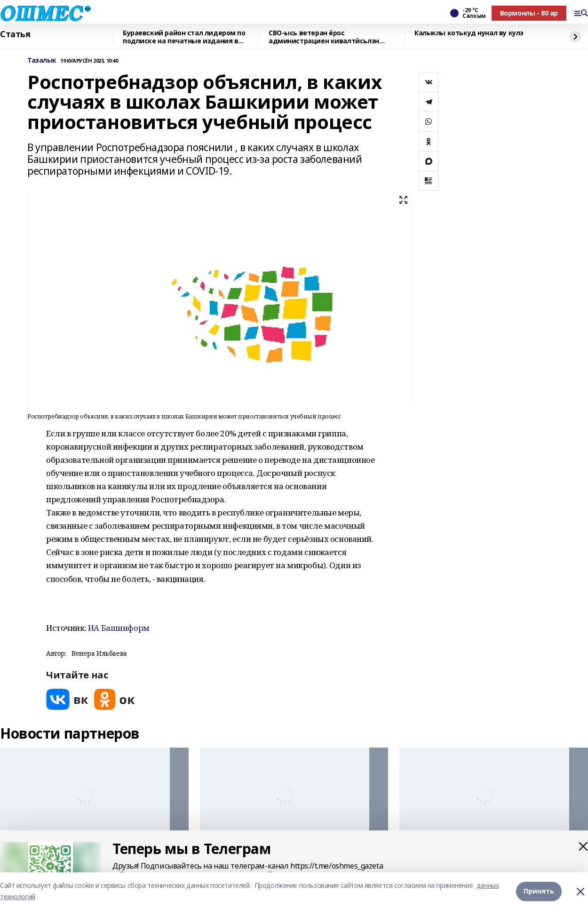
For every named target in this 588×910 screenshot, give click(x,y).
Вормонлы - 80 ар (529, 13)
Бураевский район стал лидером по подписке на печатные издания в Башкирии (184, 37)
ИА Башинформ (119, 628)
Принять (539, 891)
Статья (15, 34)
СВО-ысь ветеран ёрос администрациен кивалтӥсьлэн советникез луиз (324, 37)
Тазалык (42, 60)
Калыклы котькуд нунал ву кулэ (469, 33)
